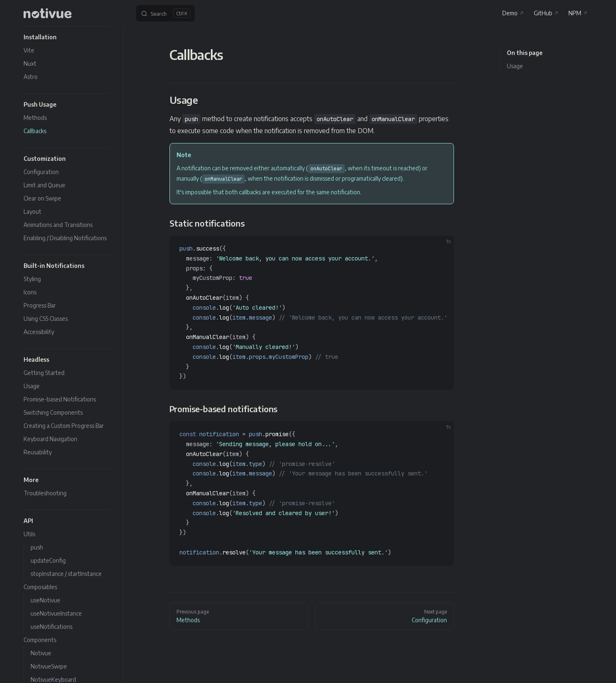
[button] (67, 37)
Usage (515, 66)
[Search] (165, 13)
